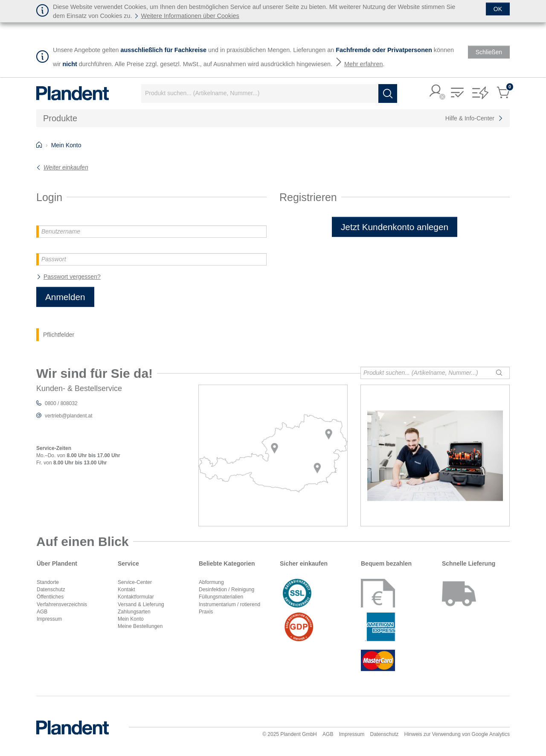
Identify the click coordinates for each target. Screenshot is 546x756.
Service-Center (135, 582)
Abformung (211, 582)
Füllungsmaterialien (221, 597)
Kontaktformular (136, 597)
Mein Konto (131, 619)
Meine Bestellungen (140, 626)
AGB (42, 612)
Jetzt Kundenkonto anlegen (395, 227)
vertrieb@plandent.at (69, 416)
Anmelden (65, 297)
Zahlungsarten (134, 612)
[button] (436, 92)
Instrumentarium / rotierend (229, 604)
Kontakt (126, 590)
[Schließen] (498, 9)
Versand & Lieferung (141, 604)
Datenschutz (51, 590)
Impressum (49, 619)
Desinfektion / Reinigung (227, 590)
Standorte (48, 582)
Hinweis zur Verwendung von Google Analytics (457, 734)
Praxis (206, 612)
